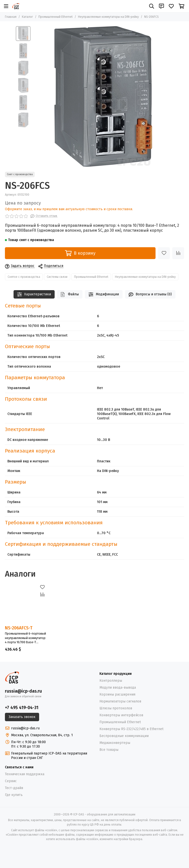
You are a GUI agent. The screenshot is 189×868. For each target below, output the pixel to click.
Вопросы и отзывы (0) (150, 294)
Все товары (109, 750)
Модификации (104, 294)
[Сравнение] (178, 253)
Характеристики (34, 294)
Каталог (27, 17)
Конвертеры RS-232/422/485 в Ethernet (131, 729)
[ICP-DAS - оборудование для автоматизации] (16, 6)
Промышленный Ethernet (55, 17)
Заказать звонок (22, 717)
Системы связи (57, 277)
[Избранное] (171, 6)
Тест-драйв (14, 788)
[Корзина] (181, 6)
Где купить (14, 795)
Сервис (11, 781)
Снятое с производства (24, 277)
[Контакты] (161, 6)
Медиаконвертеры (115, 743)
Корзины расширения (117, 694)
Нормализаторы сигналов (120, 701)
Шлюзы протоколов (116, 708)
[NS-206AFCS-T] (25, 604)
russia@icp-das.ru (23, 691)
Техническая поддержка (25, 774)
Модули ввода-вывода (118, 688)
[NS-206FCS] (103, 96)
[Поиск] (152, 6)
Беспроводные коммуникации (124, 736)
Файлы (70, 294)
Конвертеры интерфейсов (121, 715)
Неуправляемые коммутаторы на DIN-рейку (108, 17)
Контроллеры (111, 681)
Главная (11, 17)
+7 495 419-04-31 (22, 708)
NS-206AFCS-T (19, 628)
